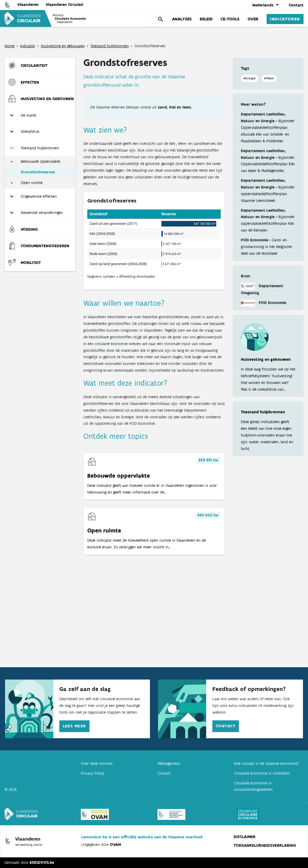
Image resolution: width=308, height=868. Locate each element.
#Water (269, 78)
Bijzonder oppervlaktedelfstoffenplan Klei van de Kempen (268, 223)
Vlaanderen (28, 4)
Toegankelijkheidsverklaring (265, 845)
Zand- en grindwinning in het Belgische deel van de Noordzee (266, 247)
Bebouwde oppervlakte (40, 161)
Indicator (28, 46)
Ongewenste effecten (39, 196)
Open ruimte (32, 183)
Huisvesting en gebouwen (63, 46)
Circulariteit (34, 65)
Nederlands (263, 5)
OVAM (115, 845)
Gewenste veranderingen (42, 213)
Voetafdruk (30, 131)
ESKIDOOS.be (42, 862)
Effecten (30, 82)
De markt (29, 115)
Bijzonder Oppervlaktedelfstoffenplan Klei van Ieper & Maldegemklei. (268, 164)
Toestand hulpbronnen (110, 46)
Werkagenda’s (169, 763)
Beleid (206, 19)
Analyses (182, 19)
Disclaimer (244, 837)
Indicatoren (285, 19)
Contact (296, 5)
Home (10, 46)
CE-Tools (230, 19)
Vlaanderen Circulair (65, 4)
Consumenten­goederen (45, 246)
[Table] (154, 241)
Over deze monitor (97, 763)
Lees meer (75, 726)
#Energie (250, 78)
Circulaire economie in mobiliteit (262, 773)
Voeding (29, 229)
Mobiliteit (31, 263)
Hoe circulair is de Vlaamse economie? (266, 763)
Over (253, 19)
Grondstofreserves (38, 172)
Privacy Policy (93, 773)
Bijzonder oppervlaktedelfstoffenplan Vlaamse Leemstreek (268, 194)
